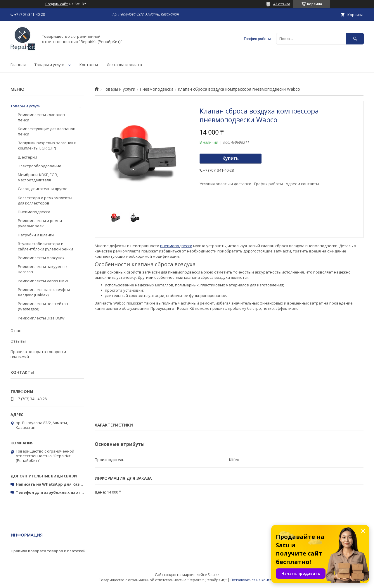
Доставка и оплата (124, 65)
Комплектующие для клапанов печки (47, 131)
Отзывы (18, 341)
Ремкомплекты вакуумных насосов (43, 269)
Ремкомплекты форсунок (41, 258)
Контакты (89, 65)
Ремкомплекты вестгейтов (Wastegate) (43, 306)
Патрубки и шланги (36, 235)
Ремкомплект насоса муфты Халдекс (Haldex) (44, 292)
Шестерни (27, 157)
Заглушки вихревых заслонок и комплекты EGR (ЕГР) (47, 145)
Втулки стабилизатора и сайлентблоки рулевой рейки (45, 246)
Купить (231, 158)
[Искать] (355, 39)
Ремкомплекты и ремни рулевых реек (40, 223)
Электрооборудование (40, 166)
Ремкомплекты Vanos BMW (43, 281)
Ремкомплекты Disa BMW (41, 318)
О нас (16, 331)
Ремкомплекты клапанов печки (41, 117)
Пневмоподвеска (157, 89)
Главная (18, 65)
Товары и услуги (50, 65)
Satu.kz (213, 575)
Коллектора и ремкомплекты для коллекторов (45, 200)
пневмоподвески (176, 246)
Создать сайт (57, 4)
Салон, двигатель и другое (43, 189)
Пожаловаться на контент (253, 580)
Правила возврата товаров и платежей (38, 354)
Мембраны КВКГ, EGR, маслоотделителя (38, 177)
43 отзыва (282, 4)
